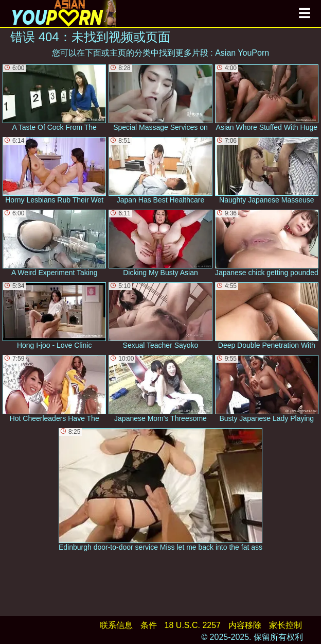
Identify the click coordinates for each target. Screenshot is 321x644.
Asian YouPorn (242, 53)
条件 (149, 625)
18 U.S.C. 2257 (193, 625)
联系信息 (116, 625)
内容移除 (245, 625)
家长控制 (286, 625)
